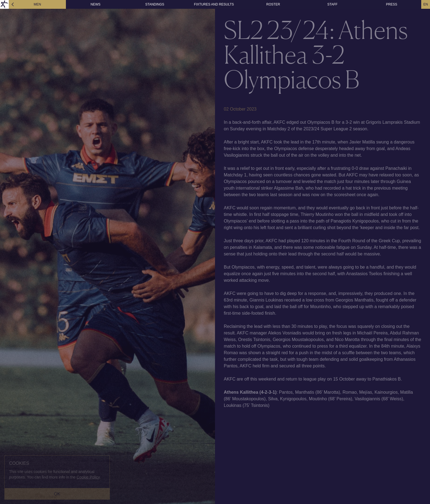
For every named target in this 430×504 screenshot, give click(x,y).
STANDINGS (155, 4)
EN (426, 4)
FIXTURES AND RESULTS (214, 4)
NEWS (96, 4)
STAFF (332, 4)
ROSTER (273, 4)
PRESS (392, 4)
